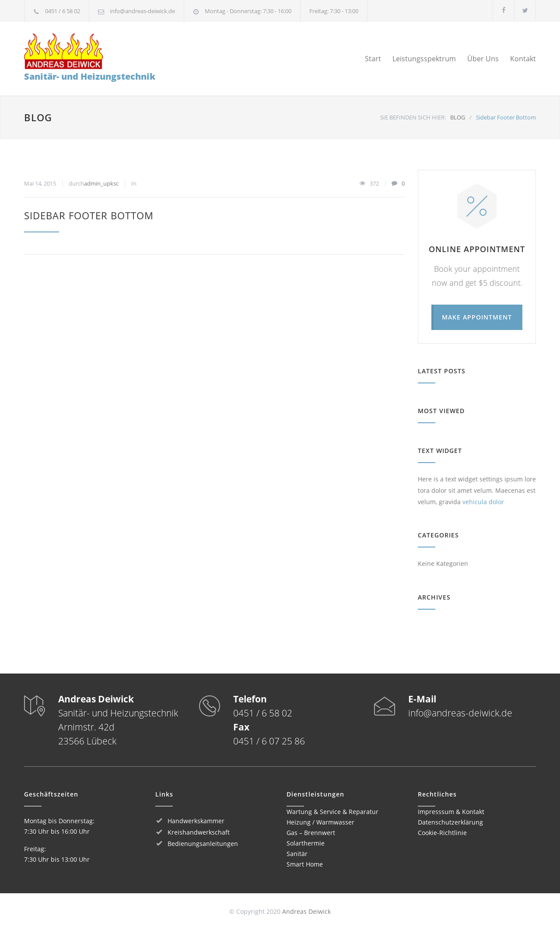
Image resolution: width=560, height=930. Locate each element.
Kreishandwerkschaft (199, 832)
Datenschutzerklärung (450, 822)
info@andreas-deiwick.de (142, 11)
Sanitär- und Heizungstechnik (90, 58)
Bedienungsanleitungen (203, 844)
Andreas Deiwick (306, 911)
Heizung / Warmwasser (320, 822)
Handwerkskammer (196, 821)
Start (373, 59)
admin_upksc (101, 183)
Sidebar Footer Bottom (89, 215)
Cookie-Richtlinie (442, 833)
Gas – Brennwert (311, 833)
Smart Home (305, 864)
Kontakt (523, 59)
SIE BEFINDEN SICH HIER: (413, 117)
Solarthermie (306, 843)
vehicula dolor (483, 502)
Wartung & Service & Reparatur (332, 812)
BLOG (38, 117)
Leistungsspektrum (424, 59)
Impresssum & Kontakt (451, 812)
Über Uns (483, 59)
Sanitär (297, 854)
